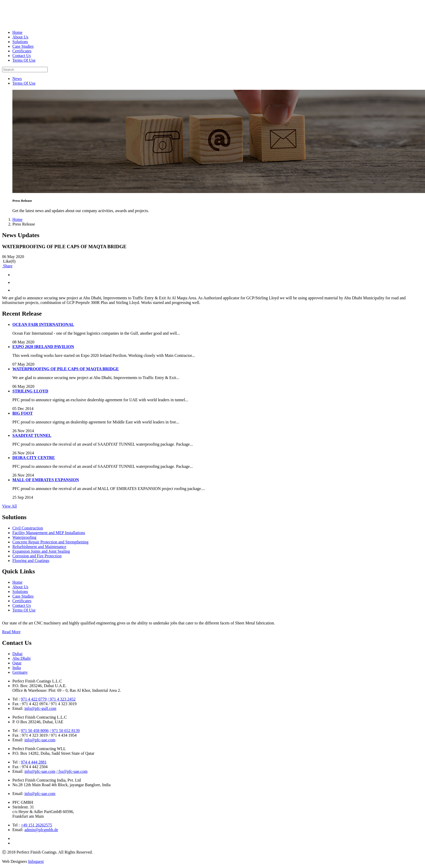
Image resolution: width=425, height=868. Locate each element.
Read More (11, 632)
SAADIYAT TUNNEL (32, 435)
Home (17, 32)
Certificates (22, 51)
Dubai (17, 654)
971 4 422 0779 (34, 699)
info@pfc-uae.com (40, 740)
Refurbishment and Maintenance (39, 547)
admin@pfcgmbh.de (41, 830)
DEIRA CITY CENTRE (34, 458)
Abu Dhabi (22, 658)
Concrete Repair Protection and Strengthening (50, 542)
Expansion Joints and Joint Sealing (41, 551)
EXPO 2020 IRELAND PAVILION (43, 347)
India (17, 668)
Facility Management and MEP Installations (49, 533)
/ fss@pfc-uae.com (72, 771)
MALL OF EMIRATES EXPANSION (46, 480)
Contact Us (22, 56)
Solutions (20, 42)
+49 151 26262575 (36, 825)
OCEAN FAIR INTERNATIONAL (43, 324)
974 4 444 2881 (34, 762)
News (17, 79)
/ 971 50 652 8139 (65, 731)
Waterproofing (24, 537)
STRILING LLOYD (30, 391)
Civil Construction (28, 528)
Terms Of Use (24, 60)
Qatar (17, 663)
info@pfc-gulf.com (40, 708)
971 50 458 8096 (35, 731)
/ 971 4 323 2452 (62, 699)
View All (9, 506)
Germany (20, 672)
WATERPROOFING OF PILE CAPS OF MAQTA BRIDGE (66, 369)
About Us (20, 37)
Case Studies (23, 46)
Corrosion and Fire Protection (37, 556)
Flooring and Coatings (31, 561)
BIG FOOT (23, 413)
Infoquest (36, 861)
